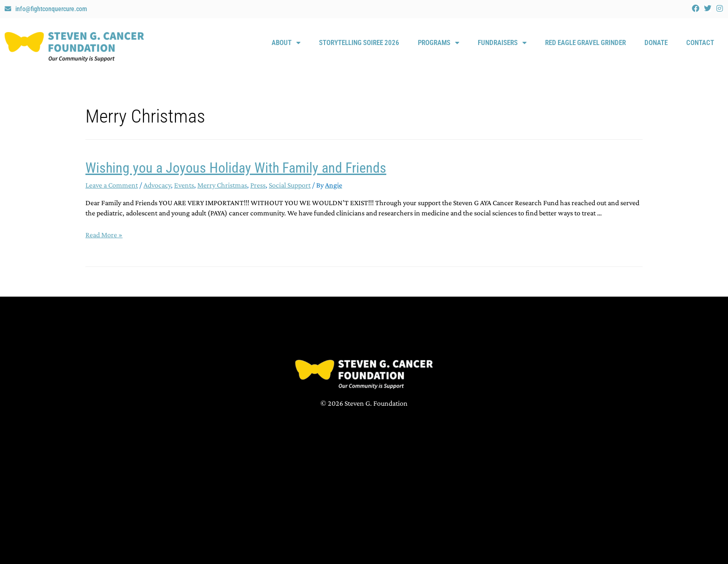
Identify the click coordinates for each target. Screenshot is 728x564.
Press (258, 185)
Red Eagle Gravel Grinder (585, 43)
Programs (439, 43)
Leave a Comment (112, 185)
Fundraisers (502, 43)
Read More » (104, 235)
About (286, 43)
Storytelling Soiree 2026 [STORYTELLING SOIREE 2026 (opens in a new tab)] (359, 43)
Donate (656, 43)
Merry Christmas (222, 185)
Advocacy (157, 185)
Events (184, 185)
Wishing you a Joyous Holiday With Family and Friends (236, 168)
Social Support (290, 185)
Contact (700, 43)
